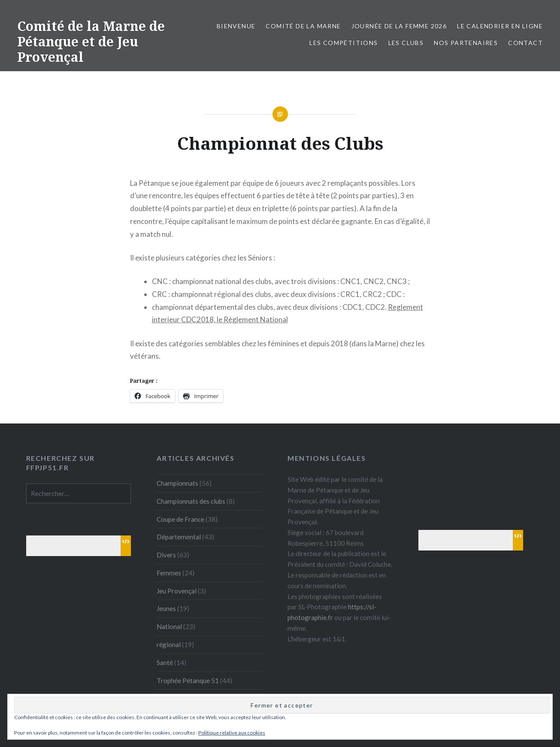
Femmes (169, 573)
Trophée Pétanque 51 (188, 680)
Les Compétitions (344, 43)
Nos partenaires (466, 43)
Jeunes (166, 608)
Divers (166, 555)
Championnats (177, 483)
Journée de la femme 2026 (399, 26)
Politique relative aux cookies (232, 733)
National (169, 626)
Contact (525, 43)
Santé (165, 662)
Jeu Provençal (177, 591)
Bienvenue (236, 26)
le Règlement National (252, 319)
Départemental (179, 537)
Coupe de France (180, 519)
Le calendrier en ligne (500, 26)
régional (169, 644)
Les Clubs (406, 43)
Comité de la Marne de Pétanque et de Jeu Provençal (91, 41)
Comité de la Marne (303, 26)
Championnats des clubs (191, 501)
